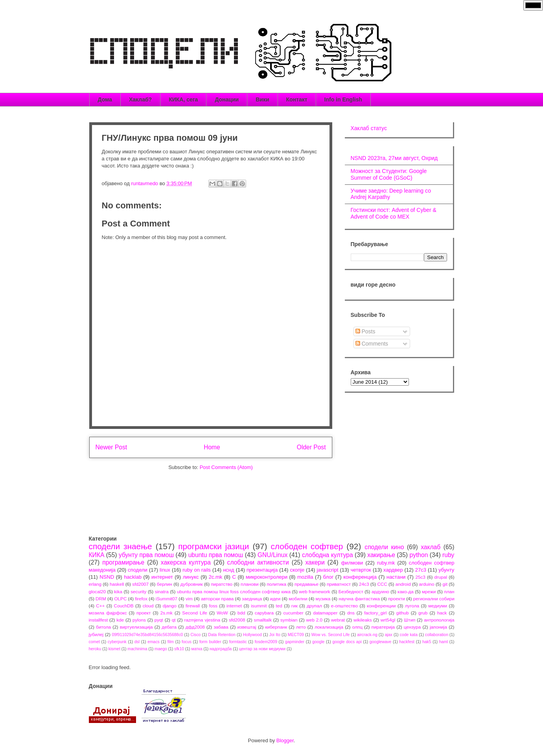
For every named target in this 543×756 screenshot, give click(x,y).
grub (423, 613)
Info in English (343, 99)
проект (144, 613)
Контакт (297, 99)
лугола (412, 606)
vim (189, 599)
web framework (314, 591)
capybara (264, 613)
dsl (137, 642)
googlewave (380, 642)
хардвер (393, 570)
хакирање (381, 555)
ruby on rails (197, 570)
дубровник (192, 584)
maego (161, 649)
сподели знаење (121, 546)
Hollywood (252, 635)
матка (197, 649)
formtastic (238, 642)
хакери (315, 562)
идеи (275, 599)
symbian (289, 620)
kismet (114, 649)
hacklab (133, 577)
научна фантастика (359, 599)
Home (212, 447)
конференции (381, 606)
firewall (193, 606)
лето (301, 627)
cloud (148, 606)
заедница (252, 599)
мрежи (429, 591)
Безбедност (351, 591)
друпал (314, 606)
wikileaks (363, 620)
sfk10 (179, 649)
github (403, 613)
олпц (357, 627)
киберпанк (276, 627)
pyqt (159, 620)
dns (351, 613)
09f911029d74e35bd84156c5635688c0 (148, 635)
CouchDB (123, 606)
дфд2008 (195, 627)
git (445, 584)
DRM (101, 599)
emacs (154, 642)
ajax (389, 635)
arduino (427, 584)
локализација (329, 627)
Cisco (195, 635)
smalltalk (263, 620)
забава (221, 627)
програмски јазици (214, 546)
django (170, 606)
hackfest (407, 642)
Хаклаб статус (369, 128)
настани (396, 577)
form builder (210, 642)
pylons (139, 620)
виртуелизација (136, 627)
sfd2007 (140, 584)
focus (187, 642)
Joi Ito (275, 635)
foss (213, 606)
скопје (297, 570)
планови (249, 584)
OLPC (121, 599)
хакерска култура (186, 562)
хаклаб (431, 547)
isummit (259, 606)
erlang (95, 584)
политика (276, 584)
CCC (382, 584)
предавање (306, 584)
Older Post (311, 447)
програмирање (123, 562)
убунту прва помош (146, 555)
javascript (328, 570)
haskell (117, 584)
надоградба (221, 649)
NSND (107, 577)
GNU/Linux (272, 555)
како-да (406, 591)
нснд (228, 570)
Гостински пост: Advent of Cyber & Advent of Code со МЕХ (394, 213)
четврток (361, 570)
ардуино (380, 591)
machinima (137, 649)
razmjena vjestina (202, 620)
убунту (446, 570)
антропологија (439, 620)
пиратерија (383, 627)
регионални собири (434, 599)
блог (329, 577)
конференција (360, 577)
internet (234, 606)
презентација (262, 570)
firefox (141, 599)
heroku (95, 649)
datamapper (325, 613)
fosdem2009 (266, 642)
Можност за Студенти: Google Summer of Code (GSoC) (389, 174)
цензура (412, 627)
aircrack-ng (367, 635)
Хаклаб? (140, 99)
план (449, 591)
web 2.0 (314, 620)
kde (120, 620)
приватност (339, 584)
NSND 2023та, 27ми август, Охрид (394, 158)
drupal (441, 577)
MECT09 (296, 635)
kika (118, 591)
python (419, 555)
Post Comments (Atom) (226, 467)
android (403, 584)
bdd (241, 613)
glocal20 (98, 591)
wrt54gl (388, 620)
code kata (409, 635)
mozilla (305, 577)
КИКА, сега (183, 99)
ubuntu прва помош (216, 555)
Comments (372, 344)
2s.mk (167, 613)
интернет (162, 577)
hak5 (427, 642)
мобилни (298, 599)
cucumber (293, 613)
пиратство (222, 584)
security (138, 591)
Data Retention (222, 635)
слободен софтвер (307, 546)
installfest (98, 620)
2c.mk (216, 577)
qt (174, 620)
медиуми (438, 606)
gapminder (295, 642)
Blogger (285, 740)
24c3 (364, 584)
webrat (338, 620)
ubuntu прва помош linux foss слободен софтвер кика (234, 591)
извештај (247, 627)
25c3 (420, 577)
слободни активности (258, 562)
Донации (227, 99)
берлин (165, 584)
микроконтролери (267, 577)
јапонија (438, 627)
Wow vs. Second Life (331, 635)
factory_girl (375, 613)
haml (444, 642)
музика (323, 599)
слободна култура (328, 555)
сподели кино (384, 547)
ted (279, 606)
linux (165, 570)
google (318, 642)
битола (103, 627)
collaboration (437, 635)
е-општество (344, 606)
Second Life (195, 613)
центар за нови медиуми (262, 649)
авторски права (217, 599)
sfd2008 (237, 620)
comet (94, 642)
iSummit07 (167, 599)
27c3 (421, 570)
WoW (222, 613)
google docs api (347, 642)
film (171, 642)
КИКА (97, 555)
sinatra (162, 591)
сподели (138, 570)
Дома (105, 99)
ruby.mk (386, 563)
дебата (169, 627)
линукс (191, 577)
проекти (397, 599)
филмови (352, 563)
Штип (410, 620)
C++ (100, 606)
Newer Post (111, 447)
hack (442, 613)
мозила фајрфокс (108, 613)
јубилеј (96, 634)
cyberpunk (117, 642)
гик (295, 606)
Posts (365, 331)
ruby (448, 555)
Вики (262, 99)
